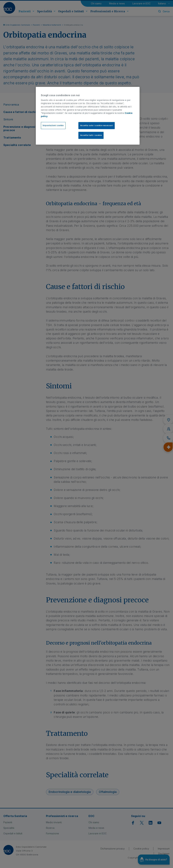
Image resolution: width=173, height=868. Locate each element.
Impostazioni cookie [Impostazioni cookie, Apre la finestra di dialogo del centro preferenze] (53, 125)
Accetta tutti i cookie (91, 135)
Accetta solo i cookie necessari (97, 125)
